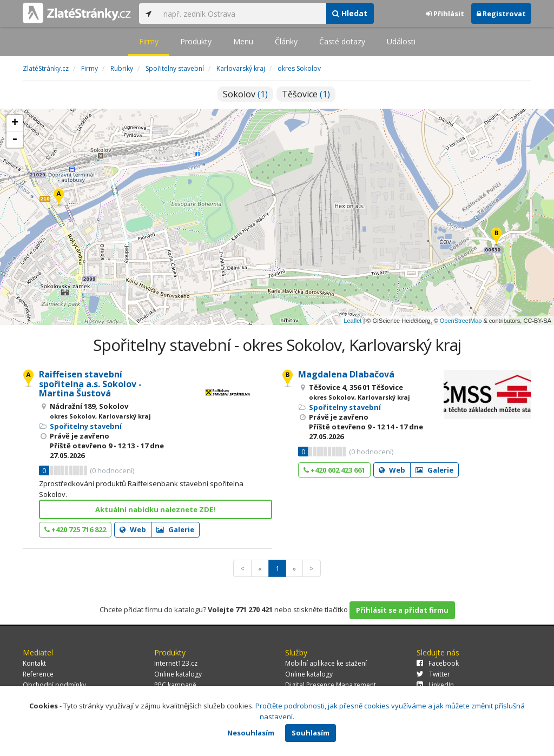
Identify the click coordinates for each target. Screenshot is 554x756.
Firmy (149, 41)
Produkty (196, 41)
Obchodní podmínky (54, 685)
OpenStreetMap (461, 321)
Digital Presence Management (331, 685)
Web (133, 529)
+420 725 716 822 (75, 529)
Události (401, 41)
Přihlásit (445, 14)
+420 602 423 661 (334, 470)
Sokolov (245, 94)
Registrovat (501, 14)
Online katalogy (178, 674)
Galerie (175, 529)
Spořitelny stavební (86, 426)
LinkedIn (435, 685)
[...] (242, 14)
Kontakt (34, 663)
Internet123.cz (176, 663)
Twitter (433, 674)
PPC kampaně (175, 685)
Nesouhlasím (251, 733)
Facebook (438, 663)
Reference (38, 674)
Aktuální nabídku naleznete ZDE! (155, 509)
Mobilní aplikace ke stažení (326, 663)
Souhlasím (311, 733)
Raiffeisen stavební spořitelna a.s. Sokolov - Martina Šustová (90, 384)
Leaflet (352, 321)
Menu (243, 41)
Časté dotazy (342, 41)
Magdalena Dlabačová (346, 374)
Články (286, 41)
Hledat (350, 13)
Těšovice (306, 94)
